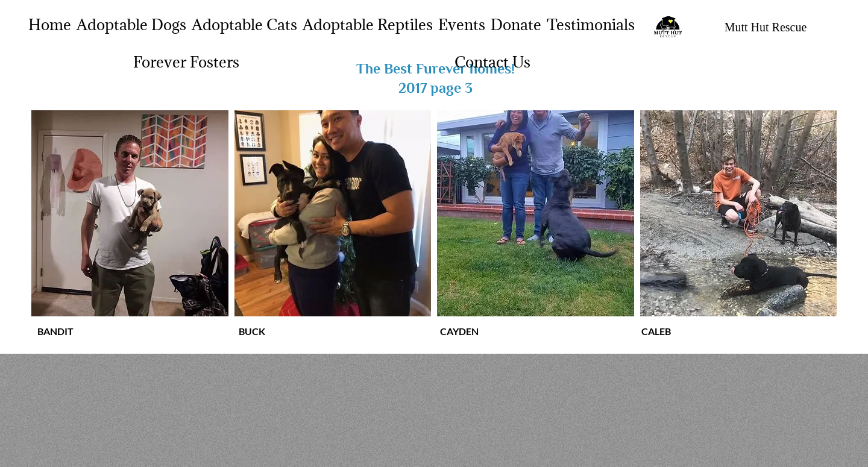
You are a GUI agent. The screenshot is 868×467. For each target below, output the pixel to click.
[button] (130, 213)
